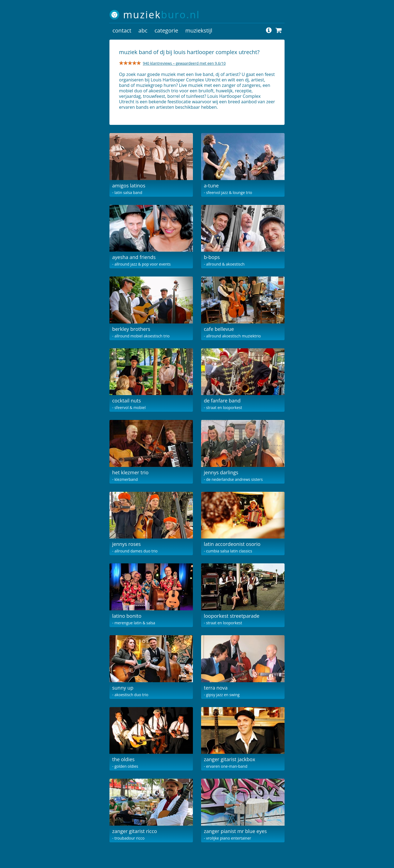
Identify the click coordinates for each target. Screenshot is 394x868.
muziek (162, 15)
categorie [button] (166, 30)
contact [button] (122, 30)
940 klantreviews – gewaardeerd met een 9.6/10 (184, 63)
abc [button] (143, 30)
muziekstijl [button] (199, 30)
